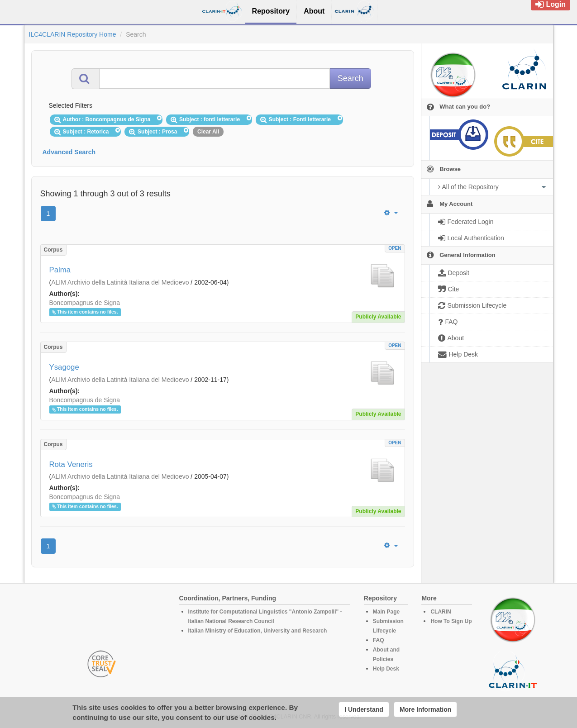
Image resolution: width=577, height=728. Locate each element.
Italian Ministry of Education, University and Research (258, 631)
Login (551, 4)
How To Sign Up (451, 621)
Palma (60, 270)
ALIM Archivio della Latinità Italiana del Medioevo (120, 282)
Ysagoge (64, 367)
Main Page (386, 612)
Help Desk (386, 669)
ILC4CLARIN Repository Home (73, 34)
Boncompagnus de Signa (85, 303)
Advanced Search (69, 152)
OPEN (395, 248)
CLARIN (441, 612)
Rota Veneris (71, 464)
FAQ (379, 640)
